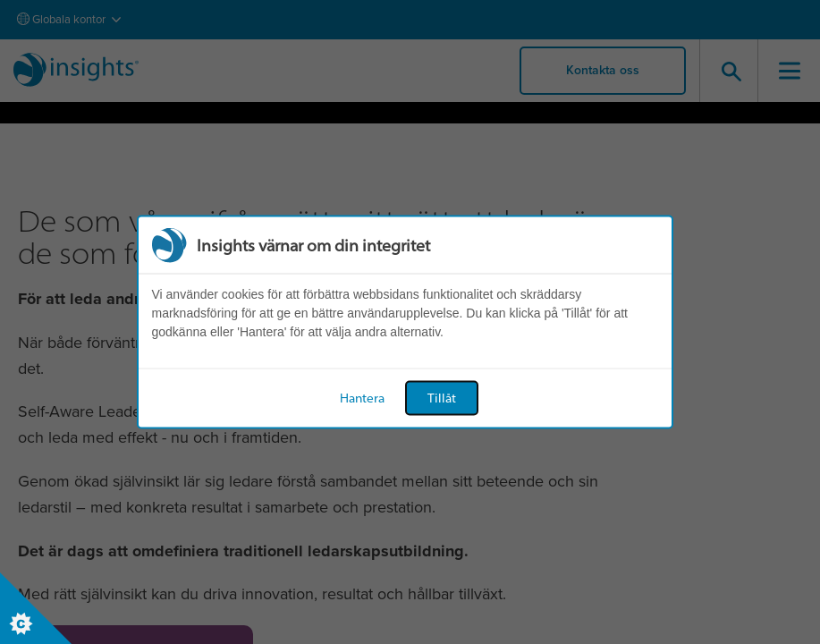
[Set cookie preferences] (36, 608)
